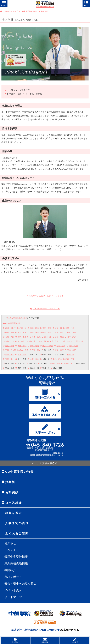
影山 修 (80, 341)
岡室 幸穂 (10, 332)
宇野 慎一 (47, 332)
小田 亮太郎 (67, 341)
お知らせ (10, 543)
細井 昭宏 (73, 346)
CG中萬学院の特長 (19, 472)
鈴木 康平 (72, 332)
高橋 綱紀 (72, 350)
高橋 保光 (34, 332)
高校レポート (13, 577)
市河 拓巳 (22, 355)
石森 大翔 (70, 359)
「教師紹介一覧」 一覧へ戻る (46, 308)
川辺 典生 (22, 332)
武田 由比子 (11, 328)
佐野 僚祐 (56, 363)
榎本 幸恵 (59, 350)
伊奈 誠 (23, 328)
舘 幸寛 (21, 341)
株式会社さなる (70, 630)
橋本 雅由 (34, 328)
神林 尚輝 (47, 328)
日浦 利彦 (70, 328)
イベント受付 (13, 590)
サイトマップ (13, 597)
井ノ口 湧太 (48, 346)
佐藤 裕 (58, 328)
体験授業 (45, 640)
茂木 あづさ (23, 337)
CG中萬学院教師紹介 (29, 11)
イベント (10, 550)
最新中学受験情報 (16, 557)
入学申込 (75, 640)
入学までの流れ (17, 523)
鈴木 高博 (24, 350)
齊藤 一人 (10, 341)
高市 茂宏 (10, 355)
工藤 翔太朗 (11, 350)
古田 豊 (48, 337)
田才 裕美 (36, 337)
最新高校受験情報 (16, 563)
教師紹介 (10, 570)
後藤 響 (71, 355)
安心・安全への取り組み (21, 584)
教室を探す (14, 513)
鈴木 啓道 (34, 346)
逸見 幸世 (10, 346)
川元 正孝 (54, 341)
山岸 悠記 (59, 337)
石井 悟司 (59, 332)
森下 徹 (42, 341)
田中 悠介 (72, 337)
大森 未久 (34, 359)
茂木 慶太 (36, 350)
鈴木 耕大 (57, 359)
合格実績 (12, 492)
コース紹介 (14, 502)
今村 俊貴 (61, 346)
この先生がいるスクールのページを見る (45, 296)
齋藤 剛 (32, 341)
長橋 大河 (10, 337)
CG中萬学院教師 (12, 323)
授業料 (10, 482)
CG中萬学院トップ (10, 11)
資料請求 (15, 640)
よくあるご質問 (17, 534)
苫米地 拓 (68, 363)
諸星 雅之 (10, 359)
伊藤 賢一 (22, 346)
